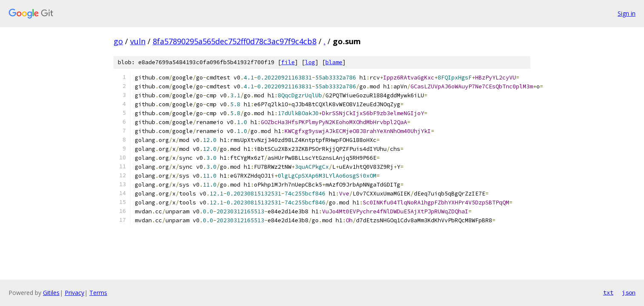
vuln (138, 41)
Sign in (627, 13)
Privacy (74, 293)
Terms (98, 293)
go (118, 41)
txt (608, 292)
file (288, 62)
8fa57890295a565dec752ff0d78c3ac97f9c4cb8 (235, 41)
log (310, 62)
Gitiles (51, 293)
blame (334, 62)
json (629, 292)
